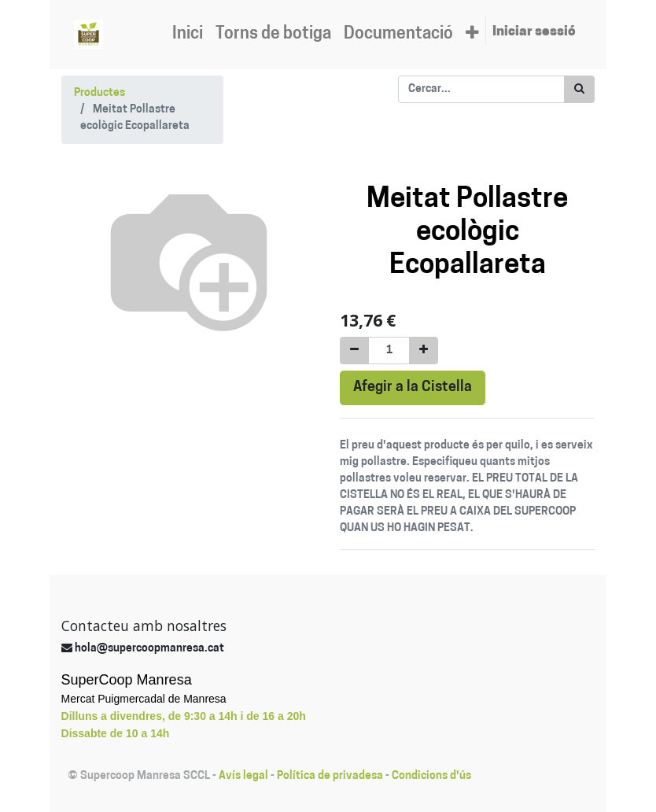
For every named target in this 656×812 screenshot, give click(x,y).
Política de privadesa (330, 776)
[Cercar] (579, 89)
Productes (100, 93)
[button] (472, 35)
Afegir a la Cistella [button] (413, 388)
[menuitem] (188, 35)
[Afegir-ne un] (424, 351)
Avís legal (243, 776)
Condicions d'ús (431, 776)
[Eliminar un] (354, 351)
